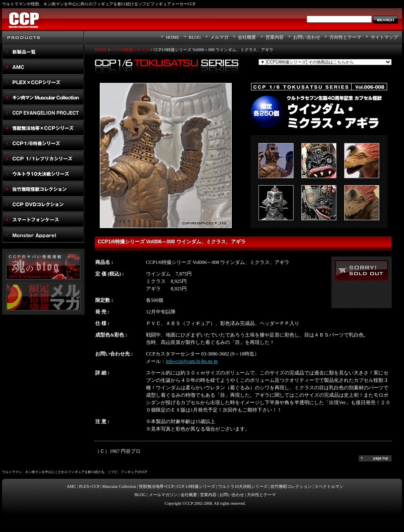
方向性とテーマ (345, 37)
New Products (43, 52)
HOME (172, 37)
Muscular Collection (119, 486)
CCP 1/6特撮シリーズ (196, 486)
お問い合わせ (307, 37)
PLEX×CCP (89, 486)
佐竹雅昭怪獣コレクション (43, 189)
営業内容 (275, 37)
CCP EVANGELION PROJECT (43, 113)
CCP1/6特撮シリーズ (43, 143)
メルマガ (219, 37)
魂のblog (43, 266)
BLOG (195, 37)
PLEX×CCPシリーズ (43, 82)
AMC (43, 67)
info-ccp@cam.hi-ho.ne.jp (192, 361)
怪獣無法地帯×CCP (156, 486)
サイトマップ (384, 37)
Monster (43, 235)
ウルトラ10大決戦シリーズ (43, 174)
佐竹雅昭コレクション (291, 486)
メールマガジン (163, 495)
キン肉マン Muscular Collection (43, 98)
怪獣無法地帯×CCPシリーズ (43, 128)
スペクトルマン (43, 204)
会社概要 (247, 37)
